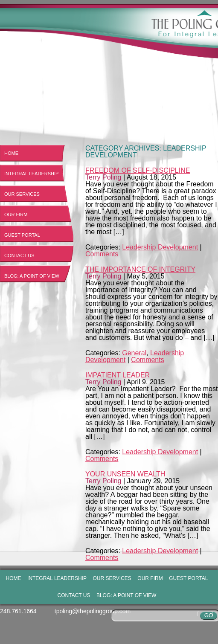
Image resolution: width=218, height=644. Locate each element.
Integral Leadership (31, 174)
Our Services (22, 194)
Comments (102, 254)
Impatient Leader (118, 375)
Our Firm (16, 215)
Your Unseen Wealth (125, 474)
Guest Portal (22, 235)
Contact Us (19, 255)
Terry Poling (103, 177)
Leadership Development (160, 247)
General (134, 353)
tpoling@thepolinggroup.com (93, 611)
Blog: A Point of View (32, 276)
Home (11, 153)
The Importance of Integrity (140, 269)
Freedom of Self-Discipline (138, 170)
